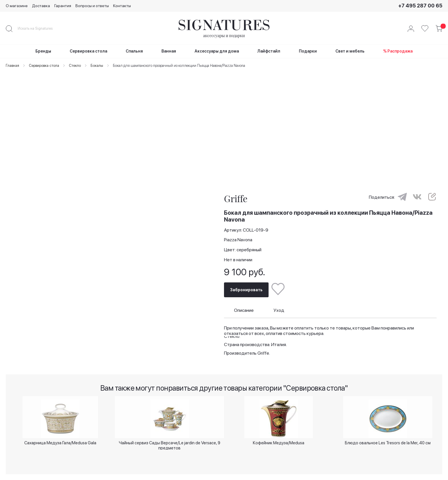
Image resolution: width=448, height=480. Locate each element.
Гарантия (63, 6)
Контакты (122, 6)
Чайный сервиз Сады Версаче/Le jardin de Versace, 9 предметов (170, 444)
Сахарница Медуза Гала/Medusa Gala (60, 442)
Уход (279, 303)
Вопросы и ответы (92, 6)
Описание (244, 303)
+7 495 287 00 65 (420, 6)
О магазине (17, 6)
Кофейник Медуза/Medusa (279, 442)
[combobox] (40, 29)
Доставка (41, 6)
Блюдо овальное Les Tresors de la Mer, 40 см (388, 442)
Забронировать (246, 283)
